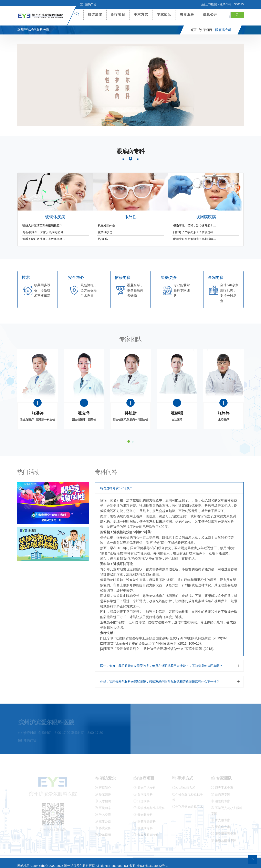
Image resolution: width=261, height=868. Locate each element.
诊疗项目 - (207, 25)
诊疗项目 (118, 14)
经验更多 (169, 273)
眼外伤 (131, 212)
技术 (26, 273)
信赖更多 (123, 273)
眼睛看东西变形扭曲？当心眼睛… (195, 234)
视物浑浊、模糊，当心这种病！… (195, 221)
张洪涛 (38, 409)
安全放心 (76, 273)
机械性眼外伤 (106, 221)
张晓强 (177, 409)
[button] (169, 483)
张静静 (224, 409)
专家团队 (164, 14)
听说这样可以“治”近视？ (116, 483)
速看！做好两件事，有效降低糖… (44, 234)
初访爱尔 (95, 14)
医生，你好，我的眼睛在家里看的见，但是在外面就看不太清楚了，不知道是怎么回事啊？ (161, 661)
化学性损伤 (105, 227)
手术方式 (141, 14)
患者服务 (187, 14)
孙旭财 (131, 409)
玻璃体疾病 (55, 212)
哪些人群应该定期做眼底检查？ (42, 221)
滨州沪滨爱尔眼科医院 (80, 861)
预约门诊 (88, 4)
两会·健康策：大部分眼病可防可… (44, 227)
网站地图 (23, 861)
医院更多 (216, 273)
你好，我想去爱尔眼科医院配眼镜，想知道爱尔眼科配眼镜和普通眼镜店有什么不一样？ (160, 677)
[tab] (169, 483)
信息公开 (210, 14)
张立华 (84, 409)
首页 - (194, 25)
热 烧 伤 (103, 234)
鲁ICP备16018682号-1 (152, 861)
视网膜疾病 (206, 212)
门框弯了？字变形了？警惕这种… (195, 227)
